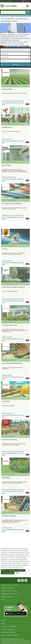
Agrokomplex (7, 89)
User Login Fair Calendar (8, 629)
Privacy (3, 621)
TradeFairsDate (9, 6)
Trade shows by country (8, 588)
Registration (8, 1)
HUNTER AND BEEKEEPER (12, 363)
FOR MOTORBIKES (9, 516)
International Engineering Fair (14, 287)
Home (3, 570)
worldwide (12, 570)
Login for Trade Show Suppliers (10, 635)
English (27, 1)
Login (2, 1)
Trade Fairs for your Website (9, 626)
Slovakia (21, 570)
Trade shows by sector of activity (10, 585)
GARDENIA (6, 478)
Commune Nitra (8, 573)
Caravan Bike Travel (10, 325)
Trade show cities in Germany (9, 591)
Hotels (3, 600)
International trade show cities (9, 594)
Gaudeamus (7, 127)
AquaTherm (7, 165)
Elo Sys (5, 249)
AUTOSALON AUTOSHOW (12, 204)
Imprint (3, 624)
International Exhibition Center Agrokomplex (16, 103)
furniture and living (9, 440)
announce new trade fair (10, 558)
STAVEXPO (6, 401)
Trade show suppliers (7, 597)
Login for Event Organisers (8, 632)
